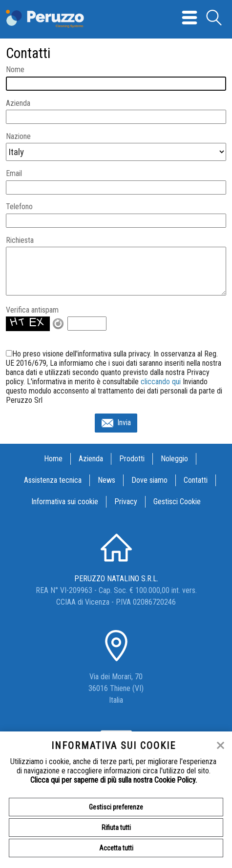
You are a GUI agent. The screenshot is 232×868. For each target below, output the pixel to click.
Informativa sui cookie (65, 502)
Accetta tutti (116, 848)
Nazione (18, 136)
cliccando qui (161, 382)
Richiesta (20, 240)
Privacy (126, 502)
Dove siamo (149, 480)
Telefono (19, 207)
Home (53, 459)
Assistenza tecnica (53, 480)
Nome (15, 69)
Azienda (18, 103)
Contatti (196, 480)
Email (14, 173)
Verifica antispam (32, 310)
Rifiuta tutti (116, 828)
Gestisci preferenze (116, 807)
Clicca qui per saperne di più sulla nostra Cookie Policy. (114, 780)
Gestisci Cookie (177, 502)
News (106, 480)
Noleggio (174, 459)
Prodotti (132, 459)
